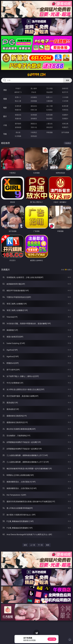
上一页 (33, 545)
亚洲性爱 (18, 106)
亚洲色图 (34, 115)
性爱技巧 (65, 127)
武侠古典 (65, 124)
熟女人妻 (18, 101)
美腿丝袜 (18, 119)
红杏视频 (18, 136)
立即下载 (52, 639)
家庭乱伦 (34, 124)
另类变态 (65, 110)
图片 (5, 116)
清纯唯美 (34, 119)
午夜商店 (34, 132)
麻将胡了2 (18, 92)
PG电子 (18, 88)
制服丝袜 (18, 110)
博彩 (5, 90)
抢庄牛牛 (65, 92)
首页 (25, 545)
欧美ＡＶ (49, 97)
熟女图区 (49, 119)
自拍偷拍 (34, 97)
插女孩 (18, 132)
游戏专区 (65, 88)
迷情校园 (18, 127)
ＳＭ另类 (65, 101)
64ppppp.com (36, 75)
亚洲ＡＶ (18, 97)
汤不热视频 (65, 132)
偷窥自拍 (18, 115)
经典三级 (34, 110)
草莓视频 (49, 132)
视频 (5, 99)
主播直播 (49, 101)
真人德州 (34, 88)
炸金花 (34, 92)
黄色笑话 (49, 127)
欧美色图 (49, 115)
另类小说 (34, 127)
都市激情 (18, 124)
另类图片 (65, 119)
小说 (5, 125)
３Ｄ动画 (65, 97)
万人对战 (49, 88)
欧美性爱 (65, 106)
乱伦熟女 (49, 110)
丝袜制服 (34, 101)
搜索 (68, 80)
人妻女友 (49, 124)
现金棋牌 (49, 92)
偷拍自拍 (34, 106)
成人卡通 (49, 106)
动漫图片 (65, 115)
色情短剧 (34, 136)
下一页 (40, 545)
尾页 (48, 545)
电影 (5, 108)
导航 (5, 134)
